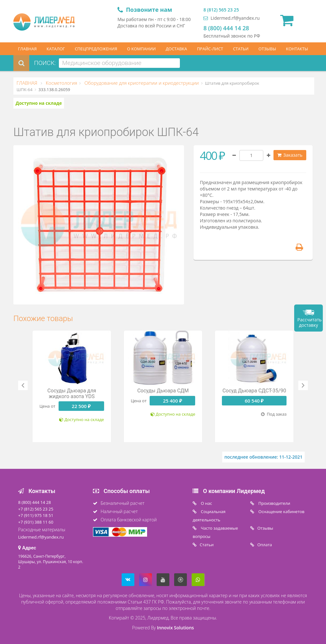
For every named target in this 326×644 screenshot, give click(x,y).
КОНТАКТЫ (297, 49)
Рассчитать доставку (309, 322)
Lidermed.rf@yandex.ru (232, 18)
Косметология (61, 83)
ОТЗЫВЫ (267, 49)
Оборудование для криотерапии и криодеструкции (141, 83)
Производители (274, 503)
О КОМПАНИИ (141, 49)
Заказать (290, 155)
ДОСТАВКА (176, 49)
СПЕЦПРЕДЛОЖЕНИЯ (96, 49)
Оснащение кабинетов (281, 512)
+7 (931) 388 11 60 (36, 522)
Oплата (265, 545)
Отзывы (265, 528)
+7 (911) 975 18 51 (36, 515)
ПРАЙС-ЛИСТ (210, 49)
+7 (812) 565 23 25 (36, 509)
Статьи (207, 545)
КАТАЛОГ (56, 49)
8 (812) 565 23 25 (221, 10)
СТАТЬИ (241, 49)
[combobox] (119, 63)
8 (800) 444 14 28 (226, 28)
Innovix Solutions (175, 628)
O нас (206, 503)
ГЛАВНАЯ (28, 49)
